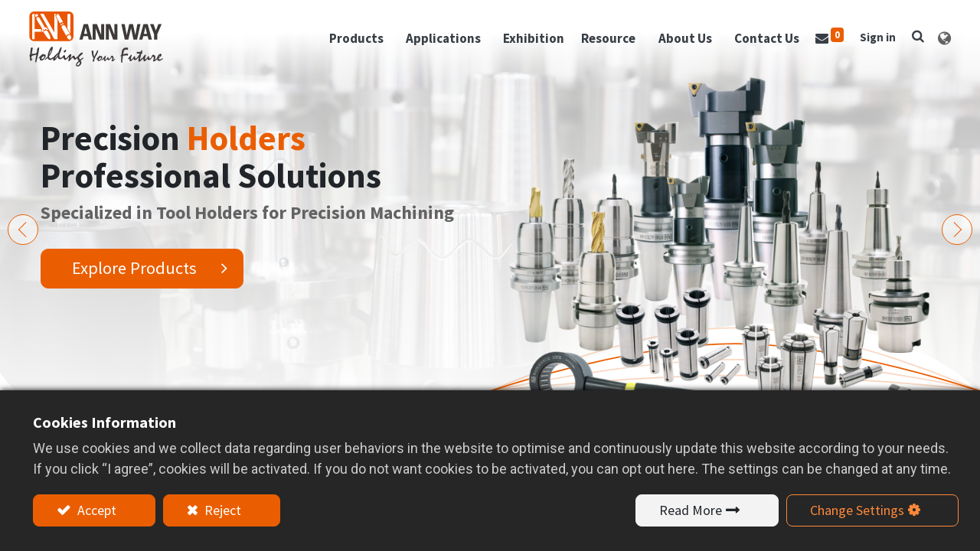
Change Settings (857, 510)
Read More (691, 510)
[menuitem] (530, 42)
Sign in (874, 40)
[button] (914, 39)
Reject (221, 510)
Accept (95, 510)
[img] (23, 230)
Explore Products (134, 268)
